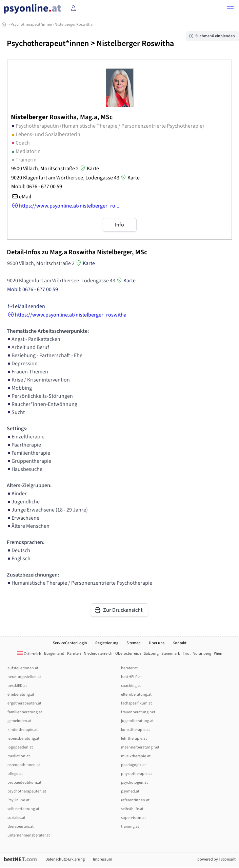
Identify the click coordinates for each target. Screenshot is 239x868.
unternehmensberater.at (29, 835)
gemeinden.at (19, 721)
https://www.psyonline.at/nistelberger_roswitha (67, 315)
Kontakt (180, 643)
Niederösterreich (98, 654)
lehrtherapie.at (134, 739)
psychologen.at (134, 783)
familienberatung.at (25, 712)
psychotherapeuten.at (27, 791)
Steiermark (171, 654)
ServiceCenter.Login (70, 643)
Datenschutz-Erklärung (65, 859)
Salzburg (151, 654)
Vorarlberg (202, 654)
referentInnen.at (135, 800)
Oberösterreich (128, 654)
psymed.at (130, 791)
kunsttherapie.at (135, 730)
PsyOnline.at (18, 800)
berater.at (129, 668)
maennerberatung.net (140, 747)
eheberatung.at (21, 695)
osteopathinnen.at (24, 765)
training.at (130, 827)
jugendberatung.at (137, 721)
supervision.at (133, 818)
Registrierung (107, 643)
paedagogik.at (133, 765)
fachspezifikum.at (136, 703)
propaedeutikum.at (24, 783)
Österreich (29, 654)
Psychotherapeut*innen (31, 25)
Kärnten (74, 654)
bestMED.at (17, 686)
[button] (230, 9)
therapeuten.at (21, 827)
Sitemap (134, 643)
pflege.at (15, 774)
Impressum (103, 859)
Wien (218, 654)
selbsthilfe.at (132, 809)
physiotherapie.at (136, 774)
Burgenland (54, 654)
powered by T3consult (216, 859)
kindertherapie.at (23, 730)
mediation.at (19, 756)
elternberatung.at (136, 695)
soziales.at (16, 818)
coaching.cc (131, 686)
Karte (89, 169)
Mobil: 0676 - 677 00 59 (37, 187)
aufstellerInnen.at (23, 668)
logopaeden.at (20, 747)
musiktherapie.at (136, 756)
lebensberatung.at (23, 739)
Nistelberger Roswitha (74, 25)
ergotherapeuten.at (24, 703)
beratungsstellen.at (24, 677)
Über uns (157, 643)
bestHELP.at (131, 677)
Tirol (187, 654)
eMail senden (26, 306)
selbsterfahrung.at (23, 809)
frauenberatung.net (138, 712)
